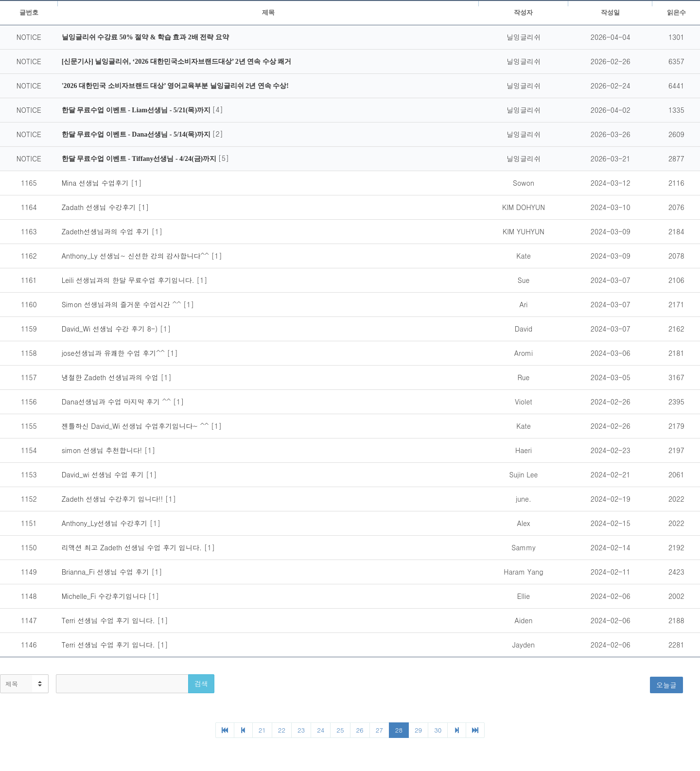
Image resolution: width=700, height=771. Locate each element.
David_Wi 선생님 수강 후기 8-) (111, 329)
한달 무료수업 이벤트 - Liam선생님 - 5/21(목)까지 (137, 110)
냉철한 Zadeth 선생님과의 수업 (111, 377)
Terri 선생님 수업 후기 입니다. (110, 620)
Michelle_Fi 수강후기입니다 (105, 596)
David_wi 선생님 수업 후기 (104, 474)
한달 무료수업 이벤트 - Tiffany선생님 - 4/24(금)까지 (140, 159)
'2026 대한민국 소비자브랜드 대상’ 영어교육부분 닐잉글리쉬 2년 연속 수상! (175, 86)
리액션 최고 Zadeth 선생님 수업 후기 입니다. (133, 547)
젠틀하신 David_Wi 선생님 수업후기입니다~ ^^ (136, 426)
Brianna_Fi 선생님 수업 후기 (107, 572)
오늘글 (666, 685)
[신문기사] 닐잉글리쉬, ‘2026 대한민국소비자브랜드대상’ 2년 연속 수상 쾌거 (177, 61)
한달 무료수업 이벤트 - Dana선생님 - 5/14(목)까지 (137, 134)
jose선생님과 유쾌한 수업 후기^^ (114, 353)
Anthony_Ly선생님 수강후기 (106, 523)
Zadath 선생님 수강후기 (100, 207)
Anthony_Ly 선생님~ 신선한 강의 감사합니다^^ (137, 256)
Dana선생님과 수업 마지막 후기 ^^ (117, 402)
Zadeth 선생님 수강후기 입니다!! (114, 499)
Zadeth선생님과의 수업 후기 (107, 231)
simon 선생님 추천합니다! (103, 450)
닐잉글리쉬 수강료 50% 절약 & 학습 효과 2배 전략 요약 (145, 37)
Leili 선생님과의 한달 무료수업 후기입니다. (129, 280)
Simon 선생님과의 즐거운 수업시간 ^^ (122, 304)
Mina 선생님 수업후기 (96, 183)
